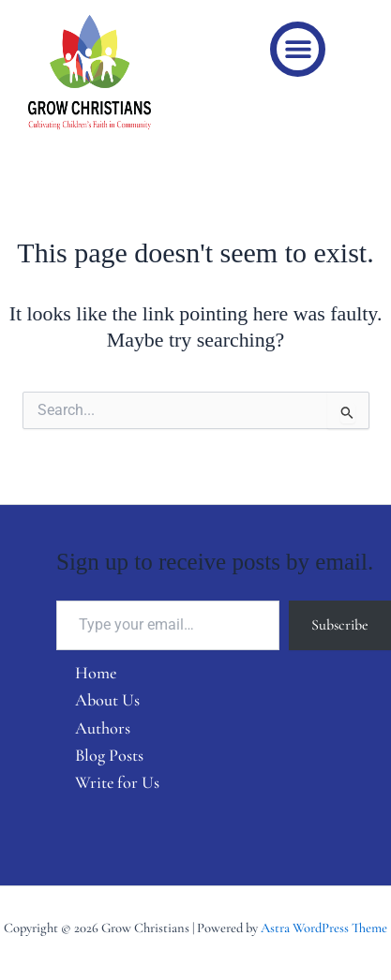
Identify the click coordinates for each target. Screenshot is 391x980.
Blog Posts (109, 755)
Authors (103, 728)
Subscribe (340, 625)
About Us (107, 700)
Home (96, 673)
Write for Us (117, 782)
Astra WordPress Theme (324, 928)
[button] (298, 49)
